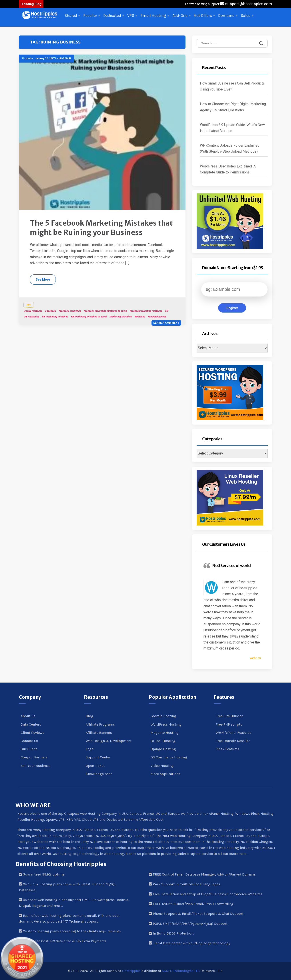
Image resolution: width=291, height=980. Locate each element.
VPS (132, 16)
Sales (247, 16)
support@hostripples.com (246, 4)
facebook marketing (70, 311)
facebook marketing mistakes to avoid (105, 311)
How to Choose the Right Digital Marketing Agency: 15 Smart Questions (233, 107)
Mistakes (140, 317)
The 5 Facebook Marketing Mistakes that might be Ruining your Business (101, 228)
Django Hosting (163, 749)
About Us (28, 716)
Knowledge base (99, 774)
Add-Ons (181, 16)
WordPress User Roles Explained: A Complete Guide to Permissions (228, 169)
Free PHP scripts (229, 724)
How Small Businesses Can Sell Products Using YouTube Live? (232, 86)
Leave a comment (166, 323)
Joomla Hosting (163, 716)
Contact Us (29, 741)
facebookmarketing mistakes (146, 311)
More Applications (165, 774)
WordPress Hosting (166, 724)
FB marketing (32, 317)
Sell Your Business (36, 766)
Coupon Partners (34, 757)
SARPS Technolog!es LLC (181, 971)
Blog (90, 716)
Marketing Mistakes (121, 317)
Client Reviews (32, 733)
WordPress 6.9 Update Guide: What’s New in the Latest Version (232, 128)
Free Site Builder (229, 716)
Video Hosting (162, 766)
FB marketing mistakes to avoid (89, 317)
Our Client (29, 749)
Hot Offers (204, 16)
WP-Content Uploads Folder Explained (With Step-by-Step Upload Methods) (230, 148)
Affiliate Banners (99, 733)
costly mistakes (33, 311)
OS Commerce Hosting (169, 757)
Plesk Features (227, 749)
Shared (72, 16)
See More (43, 279)
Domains (228, 16)
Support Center (98, 757)
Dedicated (114, 16)
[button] (40, 15)
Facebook (50, 311)
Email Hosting (155, 16)
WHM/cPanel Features (233, 733)
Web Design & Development (109, 741)
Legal (90, 749)
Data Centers (31, 724)
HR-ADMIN (65, 58)
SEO (29, 305)
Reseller (92, 16)
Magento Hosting (165, 733)
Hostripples (131, 971)
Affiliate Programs (100, 724)
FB (166, 311)
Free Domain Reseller (233, 741)
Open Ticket (95, 766)
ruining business (157, 317)
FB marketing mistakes (55, 317)
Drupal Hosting (163, 741)
